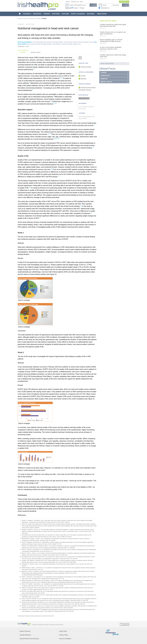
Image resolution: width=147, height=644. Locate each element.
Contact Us (75, 2)
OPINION (47, 14)
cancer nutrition (83, 107)
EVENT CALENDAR (78, 14)
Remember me (105, 8)
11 (54, 103)
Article (23, 52)
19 (93, 147)
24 (40, 218)
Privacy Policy (63, 635)
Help (81, 2)
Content (75, 8)
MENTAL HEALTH (106, 82)
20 (51, 169)
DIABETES (104, 79)
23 (81, 206)
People (82, 8)
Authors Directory (25, 631)
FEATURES (56, 14)
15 (50, 134)
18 (59, 139)
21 (58, 176)
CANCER (21, 24)
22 (29, 187)
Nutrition (84, 79)
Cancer (26, 18)
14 (48, 134)
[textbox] (79, 5)
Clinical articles (35, 18)
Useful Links (63, 631)
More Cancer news (107, 64)
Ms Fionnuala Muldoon (25, 42)
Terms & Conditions (65, 639)
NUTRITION (30, 24)
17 (57, 139)
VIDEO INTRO (102, 14)
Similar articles (36, 52)
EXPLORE (65, 14)
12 (56, 103)
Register (123, 2)
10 (51, 101)
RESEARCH (37, 14)
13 (94, 125)
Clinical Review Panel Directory (29, 639)
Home (20, 18)
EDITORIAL (91, 14)
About (68, 2)
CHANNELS (27, 14)
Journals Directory (25, 635)
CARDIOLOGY (105, 76)
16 (55, 139)
